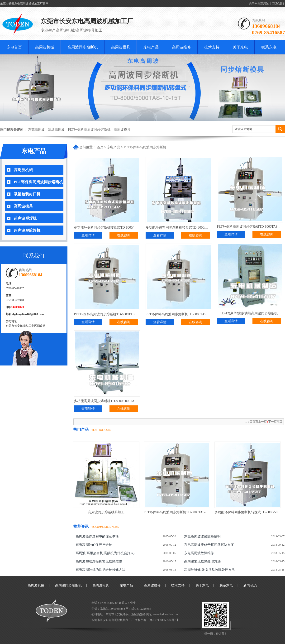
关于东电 (240, 47)
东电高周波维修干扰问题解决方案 (209, 545)
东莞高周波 (36, 130)
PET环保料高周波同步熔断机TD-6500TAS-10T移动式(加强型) (119, 314)
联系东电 (269, 47)
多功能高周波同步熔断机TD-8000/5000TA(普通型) (110, 401)
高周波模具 (121, 47)
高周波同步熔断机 (83, 47)
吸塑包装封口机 (27, 194)
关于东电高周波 (259, 4)
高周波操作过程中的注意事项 (97, 536)
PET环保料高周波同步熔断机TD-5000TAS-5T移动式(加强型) (189, 314)
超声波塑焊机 (25, 218)
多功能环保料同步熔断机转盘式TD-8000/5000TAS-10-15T (115, 228)
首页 (100, 147)
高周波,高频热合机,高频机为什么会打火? (105, 553)
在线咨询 (124, 235)
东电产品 (151, 47)
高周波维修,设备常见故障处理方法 (209, 570)
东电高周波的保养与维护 (94, 545)
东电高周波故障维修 (199, 553)
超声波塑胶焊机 (27, 230)
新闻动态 (250, 585)
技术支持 (212, 47)
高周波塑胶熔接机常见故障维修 (99, 561)
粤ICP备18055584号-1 (163, 620)
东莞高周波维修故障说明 (202, 536)
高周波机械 (45, 47)
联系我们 (278, 4)
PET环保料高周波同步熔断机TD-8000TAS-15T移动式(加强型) (188, 512)
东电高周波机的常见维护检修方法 (100, 570)
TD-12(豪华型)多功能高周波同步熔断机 (249, 313)
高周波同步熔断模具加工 (106, 512)
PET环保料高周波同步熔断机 (89, 130)
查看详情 (88, 235)
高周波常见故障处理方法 (202, 561)
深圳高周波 (56, 130)
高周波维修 (181, 47)
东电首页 (14, 47)
